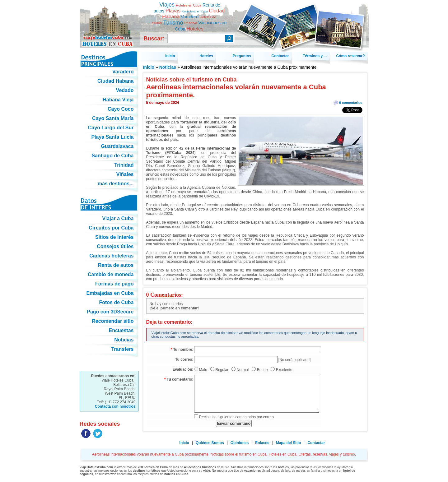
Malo (203, 370)
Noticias (168, 67)
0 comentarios (351, 103)
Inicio (149, 67)
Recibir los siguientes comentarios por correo (236, 417)
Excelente (284, 370)
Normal (243, 370)
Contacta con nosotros (115, 406)
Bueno (262, 370)
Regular (222, 370)
